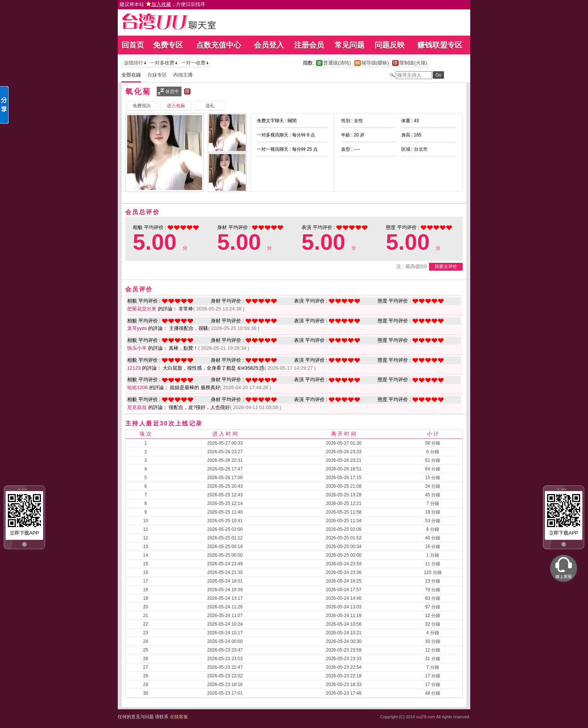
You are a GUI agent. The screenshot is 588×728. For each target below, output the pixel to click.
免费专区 (168, 45)
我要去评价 (446, 267)
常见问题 (349, 45)
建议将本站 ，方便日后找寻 (162, 4)
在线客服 (179, 717)
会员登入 (269, 45)
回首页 (133, 45)
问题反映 (390, 45)
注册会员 (309, 45)
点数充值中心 (219, 45)
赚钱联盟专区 (440, 45)
